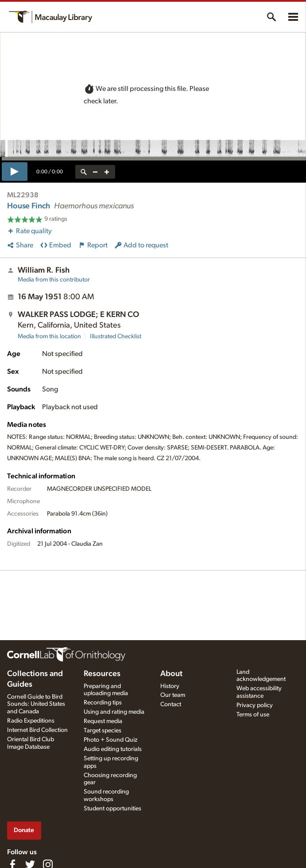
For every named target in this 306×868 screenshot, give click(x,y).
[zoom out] (95, 172)
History (170, 686)
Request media (103, 721)
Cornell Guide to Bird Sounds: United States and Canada (36, 704)
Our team (173, 695)
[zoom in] (107, 172)
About (171, 674)
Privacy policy (255, 705)
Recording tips (103, 703)
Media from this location (49, 336)
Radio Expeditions (31, 721)
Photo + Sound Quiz (110, 740)
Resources (102, 674)
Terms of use (253, 715)
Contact (171, 704)
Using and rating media (114, 712)
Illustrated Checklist (116, 336)
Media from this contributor (54, 280)
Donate (24, 830)
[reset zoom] (84, 172)
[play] (15, 172)
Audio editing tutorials (113, 749)
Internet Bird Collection (37, 730)
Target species (103, 731)
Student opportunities (112, 809)
